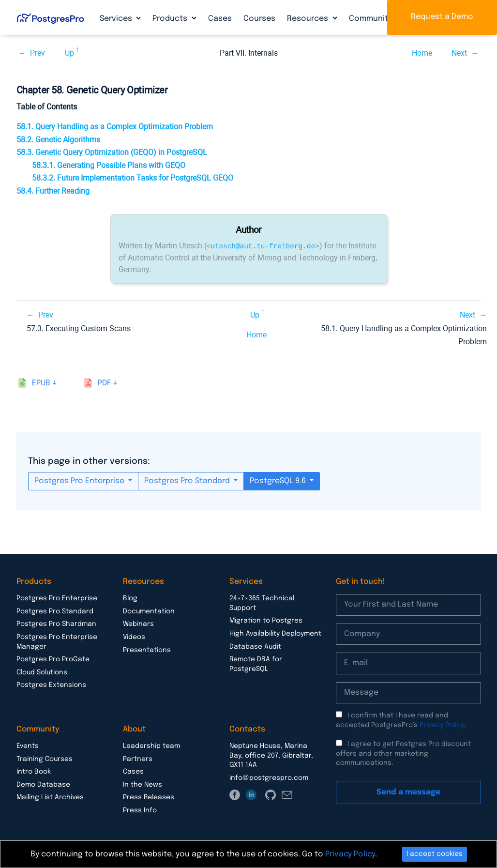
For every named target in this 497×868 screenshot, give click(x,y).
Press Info (140, 810)
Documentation (149, 611)
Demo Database (43, 784)
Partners (138, 759)
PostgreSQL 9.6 (279, 480)
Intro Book (34, 771)
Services (117, 19)
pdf (104, 383)
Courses (259, 19)
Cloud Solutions (42, 672)
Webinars (138, 624)
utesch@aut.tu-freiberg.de (263, 246)
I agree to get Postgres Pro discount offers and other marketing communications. (403, 753)
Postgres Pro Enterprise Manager (57, 641)
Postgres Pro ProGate (53, 659)
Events (28, 746)
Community (371, 19)
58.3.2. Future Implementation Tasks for (133, 178)
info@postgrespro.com (269, 777)
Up (69, 53)
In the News (143, 784)
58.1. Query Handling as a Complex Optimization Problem (115, 127)
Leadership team (151, 746)
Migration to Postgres (266, 620)
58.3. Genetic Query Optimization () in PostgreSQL (112, 152)
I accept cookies (435, 854)
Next (459, 53)
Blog (130, 598)
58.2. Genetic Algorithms (58, 140)
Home (422, 53)
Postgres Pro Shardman (56, 624)
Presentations (147, 650)
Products (171, 19)
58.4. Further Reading (53, 191)
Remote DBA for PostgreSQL (256, 664)
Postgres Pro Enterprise (80, 480)
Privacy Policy (442, 725)
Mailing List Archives (50, 797)
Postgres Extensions (51, 685)
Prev (38, 53)
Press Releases (149, 797)
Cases (220, 19)
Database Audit (255, 646)
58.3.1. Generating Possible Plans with (109, 165)
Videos (134, 637)
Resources (309, 19)
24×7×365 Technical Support (262, 603)
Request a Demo (442, 17)
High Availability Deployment (275, 633)
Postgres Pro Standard (188, 480)
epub (41, 383)
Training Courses (45, 759)
